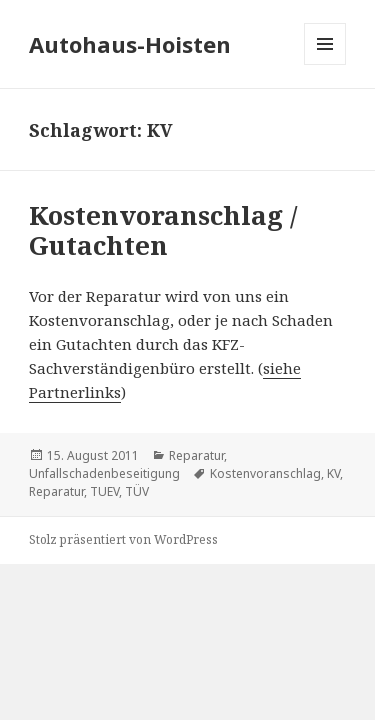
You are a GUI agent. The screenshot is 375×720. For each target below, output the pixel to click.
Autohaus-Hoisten (130, 44)
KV (333, 473)
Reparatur (196, 455)
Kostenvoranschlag (265, 473)
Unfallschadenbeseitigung (104, 473)
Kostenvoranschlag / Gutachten (163, 230)
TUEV (104, 491)
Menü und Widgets (325, 64)
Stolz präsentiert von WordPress (123, 539)
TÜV (137, 491)
